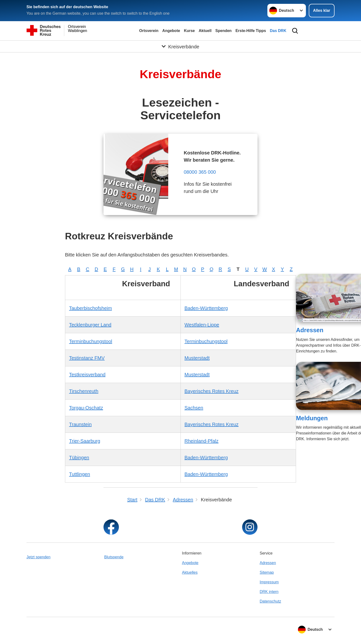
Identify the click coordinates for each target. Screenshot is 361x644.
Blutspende (114, 557)
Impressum (269, 582)
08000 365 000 (200, 172)
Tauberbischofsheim (90, 308)
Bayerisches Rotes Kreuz (212, 391)
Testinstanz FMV (87, 358)
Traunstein (80, 424)
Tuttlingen (80, 474)
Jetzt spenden (39, 557)
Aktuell (205, 31)
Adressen (310, 330)
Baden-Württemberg (206, 308)
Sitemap (267, 572)
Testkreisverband (87, 375)
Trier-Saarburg (85, 441)
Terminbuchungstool (91, 341)
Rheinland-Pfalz (202, 441)
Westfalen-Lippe (202, 325)
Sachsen (194, 408)
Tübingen (79, 458)
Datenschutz (270, 601)
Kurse (189, 31)
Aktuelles (190, 572)
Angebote (171, 31)
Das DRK (278, 31)
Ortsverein (149, 31)
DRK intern (269, 592)
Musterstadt (197, 358)
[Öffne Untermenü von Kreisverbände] (180, 46)
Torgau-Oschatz (86, 408)
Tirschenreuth (84, 391)
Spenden (224, 31)
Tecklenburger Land (90, 325)
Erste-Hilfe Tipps (251, 31)
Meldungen (312, 418)
